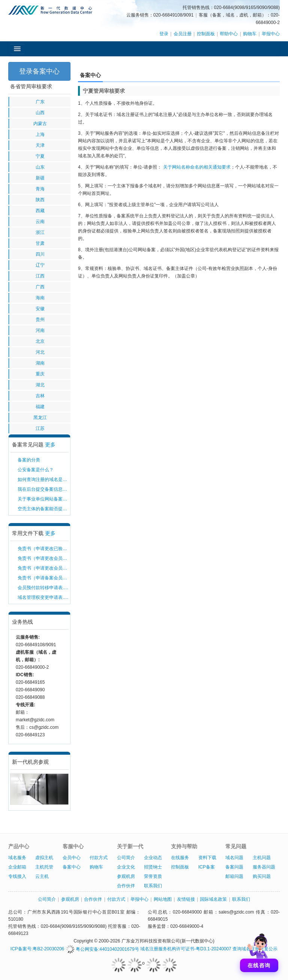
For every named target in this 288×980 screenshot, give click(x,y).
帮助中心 (229, 34)
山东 (40, 167)
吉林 (40, 396)
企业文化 (126, 867)
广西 (40, 287)
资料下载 (207, 858)
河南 (40, 330)
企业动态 (153, 858)
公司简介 (126, 858)
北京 (40, 341)
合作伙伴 (126, 886)
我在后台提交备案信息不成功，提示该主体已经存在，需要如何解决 (43, 489)
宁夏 (40, 156)
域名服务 (17, 858)
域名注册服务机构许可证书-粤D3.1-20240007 (186, 949)
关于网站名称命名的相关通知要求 (197, 167)
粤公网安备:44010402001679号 (102, 949)
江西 (40, 276)
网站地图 (163, 899)
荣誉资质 (153, 876)
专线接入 (17, 876)
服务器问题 (264, 867)
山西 (40, 113)
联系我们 (153, 886)
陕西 (40, 200)
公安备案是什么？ (36, 470)
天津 (40, 145)
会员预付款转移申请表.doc (43, 588)
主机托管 (44, 867)
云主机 (42, 876)
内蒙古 (40, 124)
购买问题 (262, 876)
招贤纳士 (153, 867)
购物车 (250, 34)
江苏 (40, 428)
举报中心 (271, 34)
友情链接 (186, 899)
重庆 (40, 374)
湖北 (40, 385)
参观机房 (126, 876)
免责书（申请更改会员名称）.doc (43, 558)
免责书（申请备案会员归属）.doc (43, 578)
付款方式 (99, 858)
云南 (40, 222)
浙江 (40, 232)
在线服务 (180, 858)
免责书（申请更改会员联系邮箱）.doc (43, 568)
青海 (40, 189)
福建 (40, 407)
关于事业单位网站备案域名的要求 (43, 499)
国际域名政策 (213, 899)
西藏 (40, 211)
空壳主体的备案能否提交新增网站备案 (43, 509)
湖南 (40, 363)
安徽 (40, 309)
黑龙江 (40, 418)
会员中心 (72, 858)
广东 (40, 102)
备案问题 (234, 867)
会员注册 (183, 34)
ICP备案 (207, 867)
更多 (50, 445)
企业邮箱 (17, 867)
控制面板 (206, 34)
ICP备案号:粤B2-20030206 (37, 949)
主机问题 (262, 858)
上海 (40, 134)
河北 (40, 352)
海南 (40, 298)
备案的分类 (29, 460)
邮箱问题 (234, 876)
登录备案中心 (39, 71)
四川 (40, 254)
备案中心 (72, 867)
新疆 (40, 178)
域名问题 (234, 858)
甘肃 (40, 243)
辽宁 (40, 265)
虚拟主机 (44, 858)
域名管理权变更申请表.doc (43, 597)
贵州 (40, 320)
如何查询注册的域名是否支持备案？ (43, 479)
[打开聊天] (259, 951)
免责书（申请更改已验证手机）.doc (43, 549)
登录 (164, 34)
